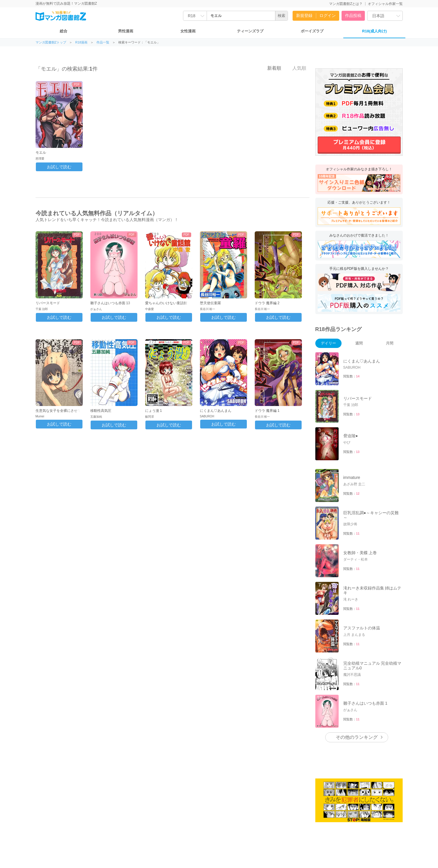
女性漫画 (188, 31)
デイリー (328, 343)
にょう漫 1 (154, 411)
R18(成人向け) (375, 31)
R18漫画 (81, 42)
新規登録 (304, 15)
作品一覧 (103, 42)
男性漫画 (126, 31)
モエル (41, 153)
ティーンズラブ (250, 31)
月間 (390, 343)
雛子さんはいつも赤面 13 (110, 303)
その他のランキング (357, 737)
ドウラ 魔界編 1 (267, 411)
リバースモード (48, 303)
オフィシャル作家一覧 (385, 4)
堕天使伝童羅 (210, 303)
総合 (64, 31)
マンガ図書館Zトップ (51, 42)
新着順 (271, 68)
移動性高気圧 (101, 411)
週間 (359, 343)
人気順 (296, 68)
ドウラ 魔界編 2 (267, 303)
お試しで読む (59, 167)
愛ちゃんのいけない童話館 (166, 303)
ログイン (328, 15)
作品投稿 (353, 15)
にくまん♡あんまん (216, 411)
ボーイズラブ (312, 31)
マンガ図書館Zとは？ (346, 4)
